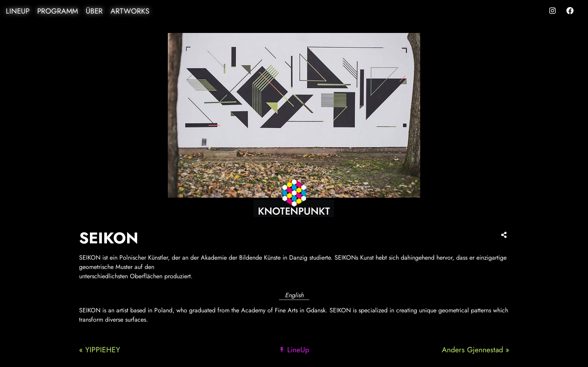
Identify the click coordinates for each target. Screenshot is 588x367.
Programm (58, 11)
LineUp (18, 11)
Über (94, 11)
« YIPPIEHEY (100, 350)
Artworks (130, 11)
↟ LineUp (294, 350)
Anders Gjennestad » (476, 350)
